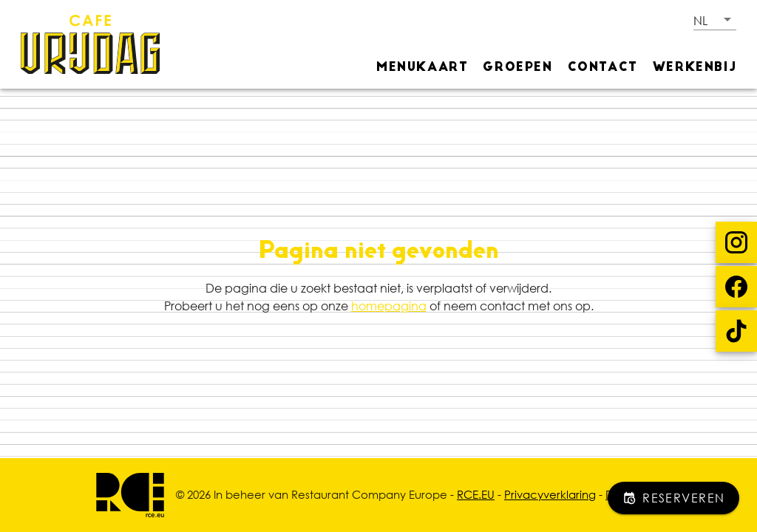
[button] (715, 20)
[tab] (422, 66)
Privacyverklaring (550, 494)
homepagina (389, 306)
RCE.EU (476, 494)
